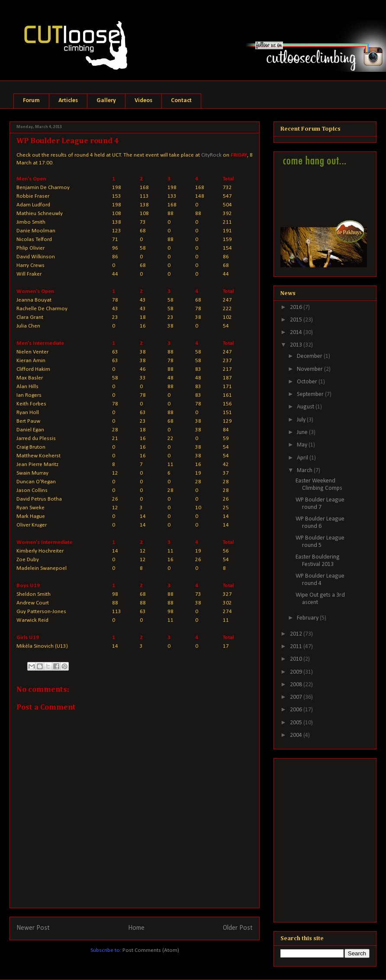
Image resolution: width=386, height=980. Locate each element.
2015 (297, 320)
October (308, 382)
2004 (297, 735)
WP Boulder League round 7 (320, 504)
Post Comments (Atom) (151, 950)
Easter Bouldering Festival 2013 (318, 561)
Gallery (106, 101)
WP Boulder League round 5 (320, 542)
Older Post (238, 928)
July (302, 420)
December (310, 356)
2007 (297, 697)
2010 (297, 659)
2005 (297, 723)
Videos (143, 101)
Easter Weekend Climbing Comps (319, 485)
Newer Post (33, 928)
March (305, 471)
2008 (297, 685)
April (303, 458)
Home (136, 928)
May (303, 445)
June (303, 432)
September (311, 394)
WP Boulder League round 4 (320, 580)
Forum (31, 101)
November (310, 369)
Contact (181, 101)
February (308, 618)
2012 (297, 634)
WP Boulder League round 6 (320, 523)
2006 (297, 710)
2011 (297, 647)
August (306, 407)
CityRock (211, 155)
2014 (297, 333)
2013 (297, 345)
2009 (297, 672)
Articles (68, 101)
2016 (297, 307)
